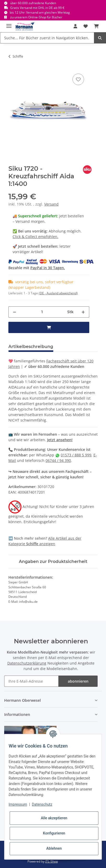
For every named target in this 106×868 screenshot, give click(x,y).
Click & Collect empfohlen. (35, 237)
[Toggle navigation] (9, 24)
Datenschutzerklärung (27, 663)
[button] (75, 26)
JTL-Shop (52, 861)
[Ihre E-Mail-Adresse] (31, 681)
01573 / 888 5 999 (76, 455)
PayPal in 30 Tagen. (48, 268)
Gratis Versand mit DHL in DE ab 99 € (37, 8)
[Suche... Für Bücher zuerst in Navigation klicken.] (47, 38)
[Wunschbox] (86, 26)
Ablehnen (54, 848)
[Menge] (42, 312)
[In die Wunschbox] (78, 79)
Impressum (18, 804)
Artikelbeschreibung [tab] (31, 347)
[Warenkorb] (96, 26)
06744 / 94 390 (58, 460)
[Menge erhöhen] (83, 312)
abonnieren (78, 681)
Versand (51, 204)
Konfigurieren (54, 833)
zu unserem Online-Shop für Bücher (36, 17)
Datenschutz (42, 804)
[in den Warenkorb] (49, 327)
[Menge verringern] (15, 312)
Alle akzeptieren (54, 818)
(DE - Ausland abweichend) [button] (58, 293)
